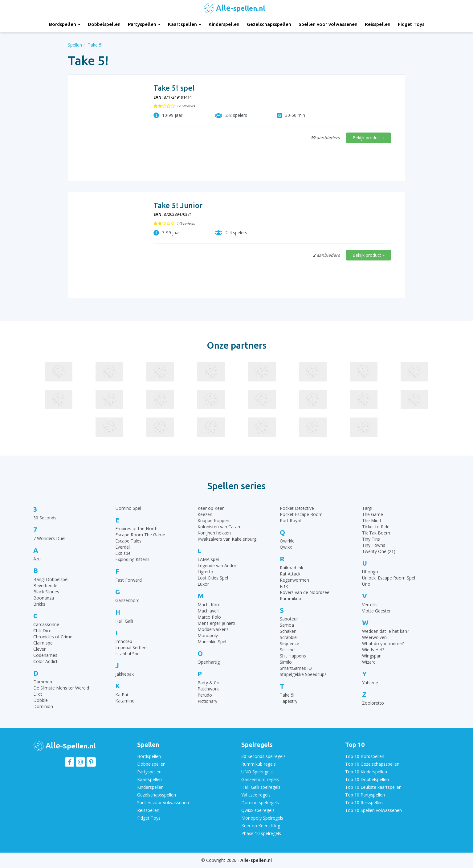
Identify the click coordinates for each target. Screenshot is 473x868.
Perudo (205, 695)
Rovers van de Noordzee (305, 592)
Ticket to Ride (376, 527)
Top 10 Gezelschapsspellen (372, 764)
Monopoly (208, 635)
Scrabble (288, 637)
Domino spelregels (260, 802)
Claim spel (43, 643)
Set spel (288, 650)
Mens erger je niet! (216, 623)
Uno (366, 584)
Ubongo (370, 572)
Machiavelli (208, 611)
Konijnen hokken (214, 533)
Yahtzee (370, 683)
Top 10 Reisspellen (364, 802)
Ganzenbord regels (260, 779)
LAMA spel (208, 559)
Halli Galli (124, 621)
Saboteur (289, 619)
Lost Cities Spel (213, 578)
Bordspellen (65, 24)
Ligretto (205, 572)
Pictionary (207, 701)
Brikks (39, 604)
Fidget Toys (411, 24)
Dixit (38, 694)
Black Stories (46, 592)
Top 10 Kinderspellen (366, 772)
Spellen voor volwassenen (328, 24)
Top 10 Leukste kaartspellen (373, 787)
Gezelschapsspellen (269, 24)
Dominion (43, 706)
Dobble (41, 700)
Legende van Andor (217, 565)
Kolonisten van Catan (219, 527)
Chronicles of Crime (53, 637)
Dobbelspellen (104, 24)
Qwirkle (287, 541)
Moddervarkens (213, 629)
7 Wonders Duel (49, 538)
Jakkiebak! (125, 674)
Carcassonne (46, 624)
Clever (39, 649)
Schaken (288, 631)
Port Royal (290, 520)
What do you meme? (383, 643)
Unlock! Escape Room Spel (389, 578)
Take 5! (287, 695)
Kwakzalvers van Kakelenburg (227, 539)
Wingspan (372, 656)
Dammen (43, 682)
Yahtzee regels (256, 795)
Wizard (369, 662)
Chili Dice (42, 631)
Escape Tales (128, 541)
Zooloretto (373, 703)
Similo (286, 662)
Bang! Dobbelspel (51, 579)
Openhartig (209, 662)
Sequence (290, 643)
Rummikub (290, 598)
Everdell (123, 547)
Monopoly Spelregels (262, 818)
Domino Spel (128, 508)
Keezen (205, 514)
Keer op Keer (211, 508)
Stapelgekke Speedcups (303, 674)
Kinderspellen (224, 24)
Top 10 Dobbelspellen (367, 779)
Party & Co (208, 683)
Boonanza (44, 598)
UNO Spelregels (257, 772)
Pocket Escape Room (301, 514)
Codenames (45, 655)
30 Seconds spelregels (263, 756)
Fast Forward (128, 580)
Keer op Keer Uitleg (261, 826)
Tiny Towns (374, 545)
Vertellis (370, 605)
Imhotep (124, 641)
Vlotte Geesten (377, 611)
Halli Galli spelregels (261, 787)
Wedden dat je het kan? (385, 631)
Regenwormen (294, 580)
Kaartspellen (185, 24)
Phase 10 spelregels (261, 833)
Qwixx (286, 547)
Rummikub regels (259, 764)
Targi (367, 508)
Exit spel (123, 553)
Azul (37, 559)
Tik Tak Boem (376, 533)
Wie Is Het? (373, 650)
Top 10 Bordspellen (365, 756)
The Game (373, 514)
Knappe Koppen (213, 520)
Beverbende (45, 585)
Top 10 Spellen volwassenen (373, 810)
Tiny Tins (371, 539)
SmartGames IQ (296, 668)
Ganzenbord (127, 600)
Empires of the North (136, 528)
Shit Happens (293, 656)
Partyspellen (144, 24)
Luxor (203, 584)
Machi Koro (209, 605)
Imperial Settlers (131, 647)
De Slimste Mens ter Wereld (61, 688)
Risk (284, 586)
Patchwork (208, 689)
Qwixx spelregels (258, 810)
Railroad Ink (292, 568)
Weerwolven (374, 637)
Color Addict (45, 661)
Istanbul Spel (128, 654)
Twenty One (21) (379, 551)
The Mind (371, 520)
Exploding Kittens (132, 559)
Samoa (287, 625)
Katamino (125, 701)
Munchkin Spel (212, 642)
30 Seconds (45, 518)
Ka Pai (122, 695)
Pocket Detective (297, 508)
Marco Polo (209, 617)
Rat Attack (290, 574)
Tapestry (289, 701)
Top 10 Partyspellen (365, 795)
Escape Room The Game (140, 535)
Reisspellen (378, 24)
